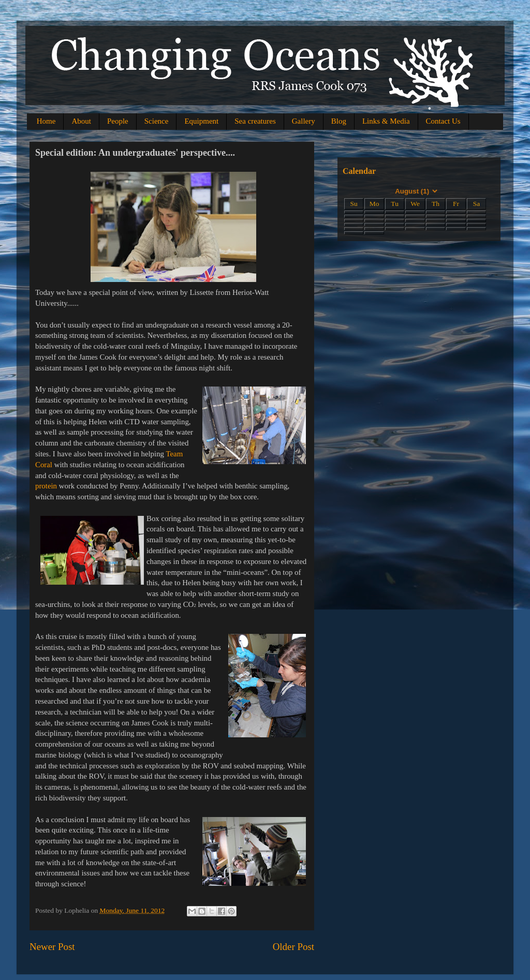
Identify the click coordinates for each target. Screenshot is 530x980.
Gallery (304, 121)
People (118, 121)
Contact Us (443, 121)
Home (46, 121)
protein (47, 486)
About (81, 121)
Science (157, 121)
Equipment (201, 121)
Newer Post (52, 947)
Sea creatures (255, 121)
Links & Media (386, 121)
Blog (339, 121)
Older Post (293, 947)
